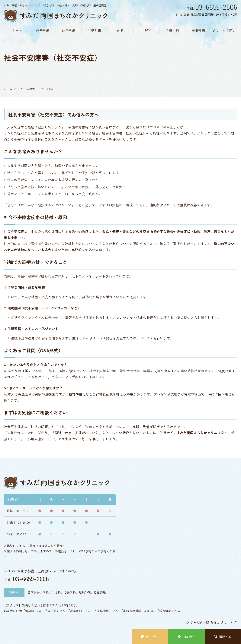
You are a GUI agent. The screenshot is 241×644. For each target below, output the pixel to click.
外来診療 (43, 30)
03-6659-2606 (31, 579)
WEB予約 (150, 637)
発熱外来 (95, 30)
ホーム (17, 30)
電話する (223, 637)
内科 (120, 30)
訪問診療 (69, 30)
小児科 (146, 30)
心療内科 (172, 30)
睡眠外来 (198, 30)
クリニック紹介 (224, 30)
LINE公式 (186, 637)
